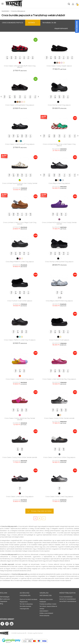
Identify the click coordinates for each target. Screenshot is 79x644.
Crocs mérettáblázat (66, 597)
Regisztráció (24, 602)
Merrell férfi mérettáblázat (68, 601)
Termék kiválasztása (26, 604)
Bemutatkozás (5, 599)
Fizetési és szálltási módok (48, 604)
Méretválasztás (44, 616)
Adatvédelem (44, 611)
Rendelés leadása (25, 606)
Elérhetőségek (5, 597)
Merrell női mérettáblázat (67, 599)
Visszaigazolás (24, 609)
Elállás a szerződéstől (46, 613)
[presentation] (1, 96)
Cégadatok (4, 601)
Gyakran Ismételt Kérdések (29, 599)
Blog (2, 604)
